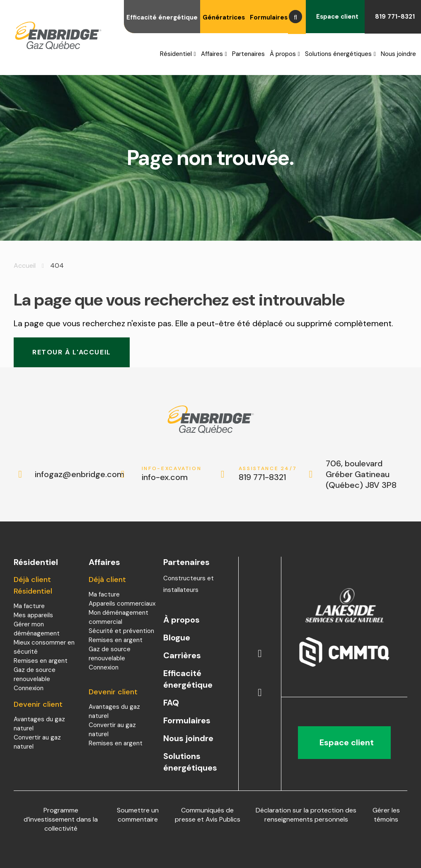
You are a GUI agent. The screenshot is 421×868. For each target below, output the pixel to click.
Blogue (177, 638)
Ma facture (29, 606)
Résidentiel (176, 54)
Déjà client (107, 579)
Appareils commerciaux (122, 604)
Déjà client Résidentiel (33, 585)
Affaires (212, 54)
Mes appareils (33, 615)
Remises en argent (41, 661)
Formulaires (269, 17)
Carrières (182, 655)
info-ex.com (172, 474)
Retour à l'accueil (72, 352)
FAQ (171, 703)
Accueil (25, 265)
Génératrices (224, 17)
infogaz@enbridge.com (71, 474)
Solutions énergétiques (338, 54)
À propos (283, 54)
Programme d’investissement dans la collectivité (61, 819)
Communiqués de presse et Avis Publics (208, 815)
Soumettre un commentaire (138, 815)
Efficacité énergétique (162, 17)
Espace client (335, 16)
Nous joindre (398, 54)
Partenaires (248, 54)
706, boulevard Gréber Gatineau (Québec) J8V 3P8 (361, 474)
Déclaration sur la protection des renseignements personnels (306, 815)
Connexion (29, 688)
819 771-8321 (393, 17)
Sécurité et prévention (121, 631)
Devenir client (38, 704)
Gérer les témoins (386, 815)
